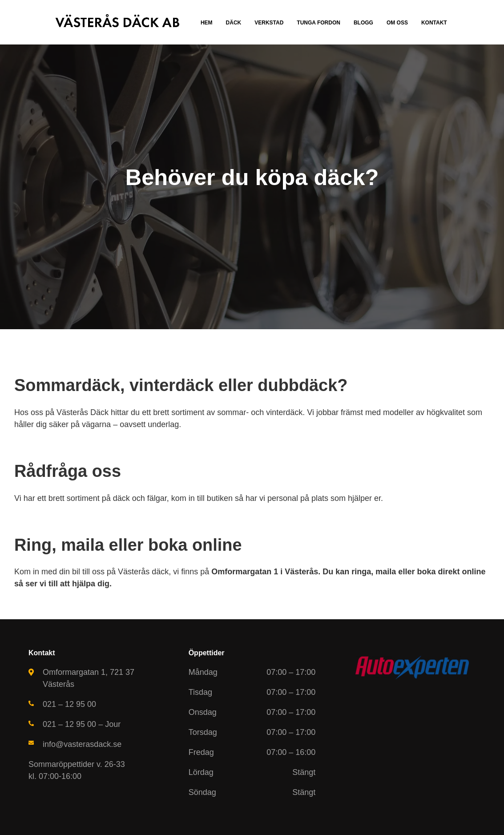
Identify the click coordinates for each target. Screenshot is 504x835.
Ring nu (206, 217)
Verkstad (269, 23)
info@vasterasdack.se (82, 744)
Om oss (397, 23)
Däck (234, 23)
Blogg (363, 23)
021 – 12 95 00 (69, 704)
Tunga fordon (319, 23)
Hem (207, 23)
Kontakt (434, 23)
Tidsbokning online (281, 217)
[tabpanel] (252, 187)
